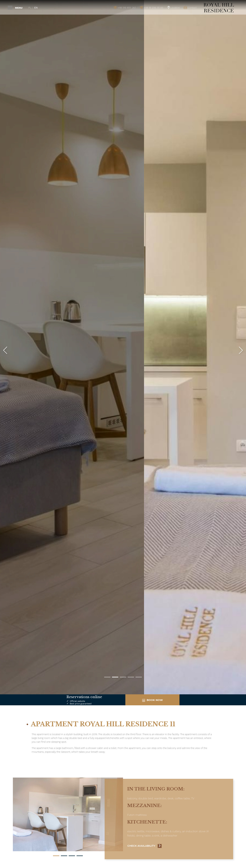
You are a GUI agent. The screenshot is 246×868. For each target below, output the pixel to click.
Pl (30, 8)
